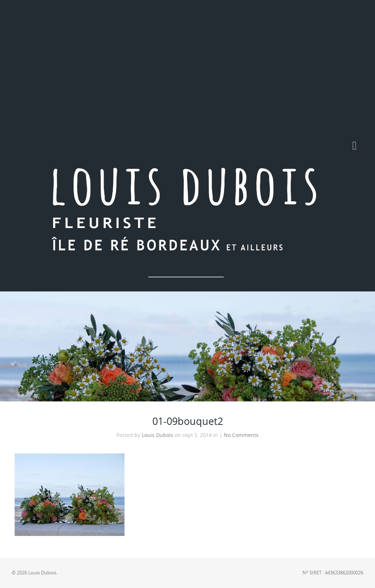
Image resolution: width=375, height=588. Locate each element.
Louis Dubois (157, 435)
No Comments (241, 435)
